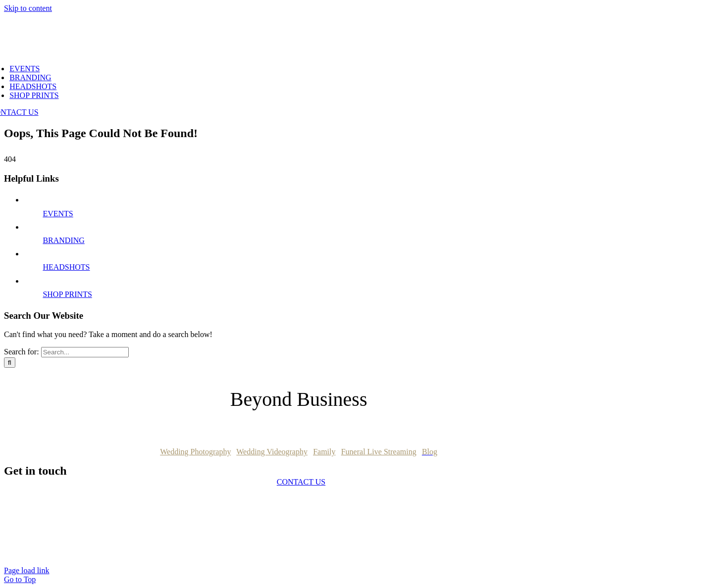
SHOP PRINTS (67, 294)
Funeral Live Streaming (379, 452)
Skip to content (28, 8)
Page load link (27, 570)
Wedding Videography (272, 452)
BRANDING (63, 240)
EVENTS (58, 214)
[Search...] (85, 352)
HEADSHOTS (66, 267)
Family (324, 452)
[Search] (10, 363)
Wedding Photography (195, 452)
